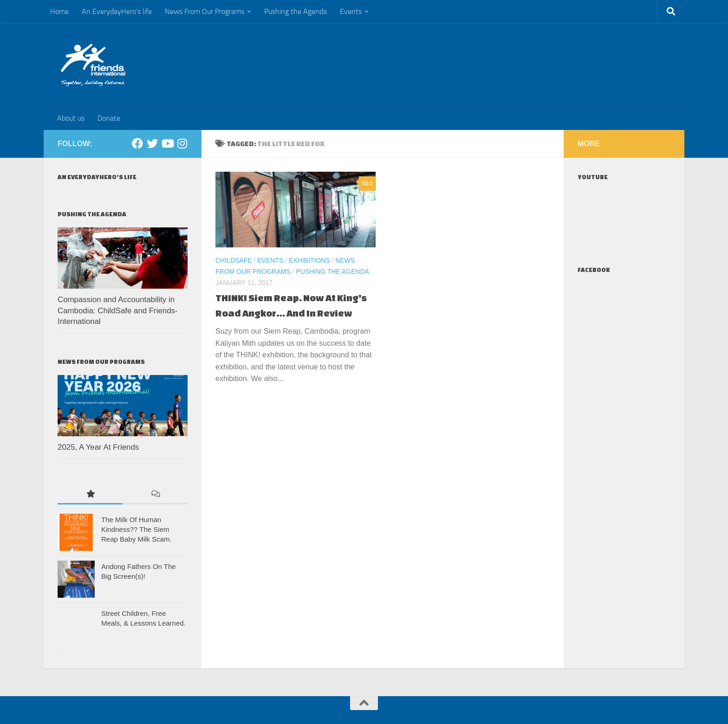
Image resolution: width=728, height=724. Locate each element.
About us (71, 118)
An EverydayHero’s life (117, 11)
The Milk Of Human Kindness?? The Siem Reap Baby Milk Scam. (136, 529)
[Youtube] (167, 143)
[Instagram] (182, 143)
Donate (109, 118)
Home (59, 11)
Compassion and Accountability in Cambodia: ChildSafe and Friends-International (118, 310)
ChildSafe (234, 260)
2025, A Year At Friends (98, 447)
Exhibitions (309, 260)
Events (351, 11)
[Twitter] (152, 143)
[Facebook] (137, 143)
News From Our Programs (205, 11)
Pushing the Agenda (296, 11)
